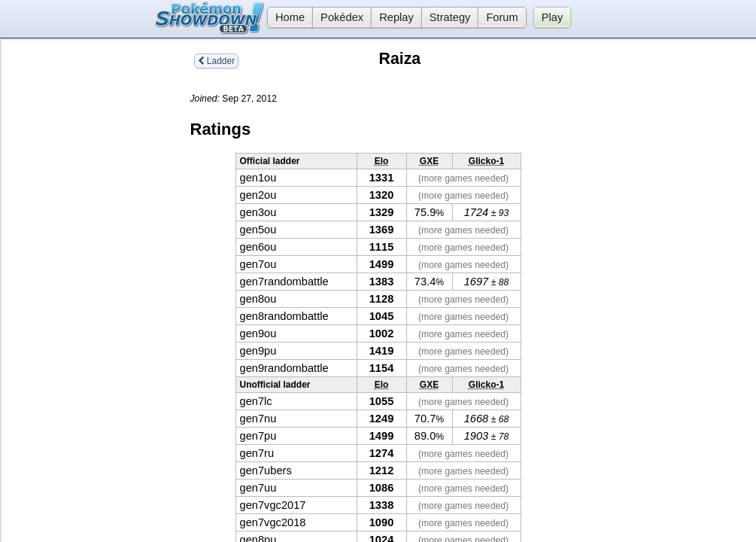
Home (286, 17)
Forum (502, 17)
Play (553, 17)
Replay (396, 17)
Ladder (217, 61)
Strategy (450, 17)
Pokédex (342, 17)
